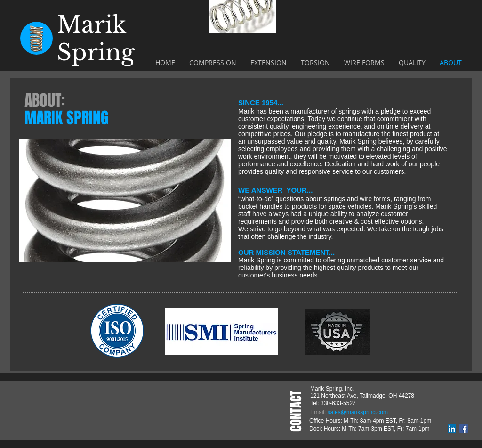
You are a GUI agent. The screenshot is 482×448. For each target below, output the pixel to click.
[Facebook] (464, 429)
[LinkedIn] (452, 429)
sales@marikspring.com (358, 412)
